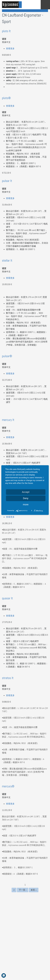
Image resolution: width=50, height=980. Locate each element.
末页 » (34, 890)
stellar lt (7, 260)
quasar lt (7, 598)
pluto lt (6, 31)
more (26, 504)
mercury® (8, 786)
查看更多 (10, 49)
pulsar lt (7, 181)
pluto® (6, 98)
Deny (26, 498)
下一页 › (23, 890)
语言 (4, 39)
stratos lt (8, 678)
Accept (26, 492)
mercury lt (8, 420)
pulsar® (7, 356)
